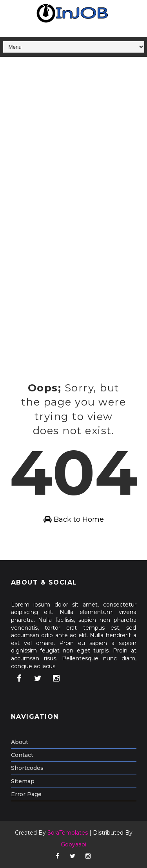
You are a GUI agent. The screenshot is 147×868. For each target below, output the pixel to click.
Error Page (26, 794)
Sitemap (23, 781)
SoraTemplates (68, 833)
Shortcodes (27, 768)
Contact (22, 755)
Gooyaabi (73, 844)
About (20, 742)
